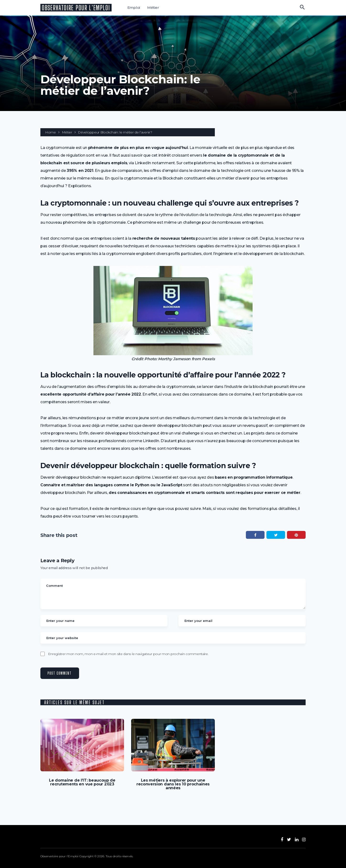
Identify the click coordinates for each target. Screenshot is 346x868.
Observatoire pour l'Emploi (76, 8)
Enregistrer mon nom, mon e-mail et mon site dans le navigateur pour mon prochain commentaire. (128, 654)
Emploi (134, 8)
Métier (154, 8)
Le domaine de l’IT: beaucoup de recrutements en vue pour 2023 (82, 782)
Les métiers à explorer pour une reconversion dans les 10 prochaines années (173, 784)
